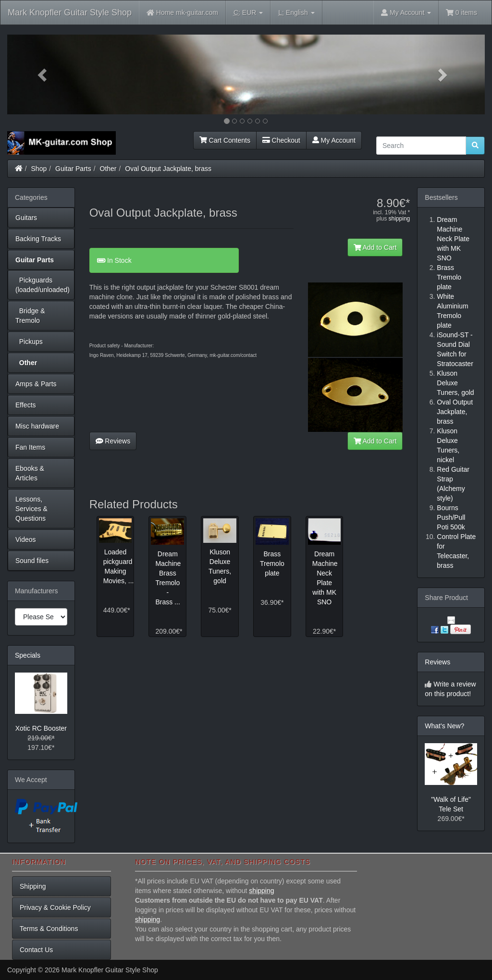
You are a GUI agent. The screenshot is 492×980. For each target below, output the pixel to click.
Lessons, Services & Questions (31, 509)
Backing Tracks (38, 239)
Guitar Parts (73, 169)
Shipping (33, 886)
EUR (248, 13)
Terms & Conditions (49, 929)
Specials (28, 655)
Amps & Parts (36, 384)
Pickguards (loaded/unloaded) (43, 285)
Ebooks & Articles (30, 473)
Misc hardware (37, 426)
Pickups (29, 342)
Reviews (113, 441)
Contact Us (36, 950)
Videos (26, 539)
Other (108, 169)
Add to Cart (375, 247)
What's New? (444, 726)
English (296, 13)
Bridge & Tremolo (30, 316)
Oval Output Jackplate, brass (168, 169)
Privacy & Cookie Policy (55, 907)
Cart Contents (225, 140)
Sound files (32, 561)
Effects (26, 405)
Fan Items (30, 447)
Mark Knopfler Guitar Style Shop (70, 12)
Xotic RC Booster (41, 728)
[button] (43, 74)
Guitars (26, 218)
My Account (334, 140)
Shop (39, 169)
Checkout (281, 140)
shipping (400, 219)
